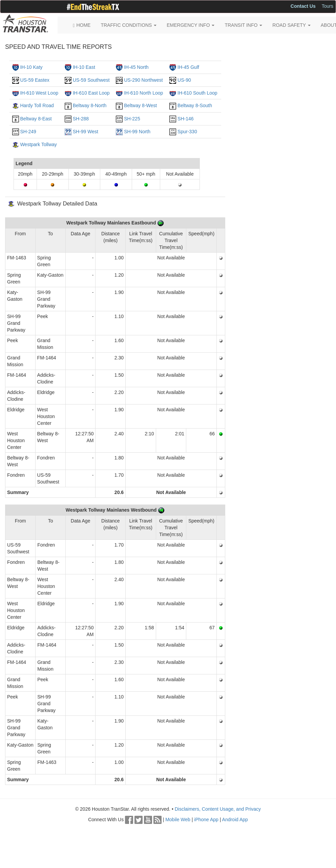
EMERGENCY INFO (191, 25)
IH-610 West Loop (39, 93)
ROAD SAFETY (291, 25)
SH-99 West (86, 132)
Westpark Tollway (38, 144)
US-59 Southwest (91, 80)
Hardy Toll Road (37, 105)
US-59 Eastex (35, 80)
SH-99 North (137, 132)
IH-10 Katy (31, 67)
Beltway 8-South (195, 105)
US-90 (184, 80)
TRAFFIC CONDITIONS (129, 25)
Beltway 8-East (36, 119)
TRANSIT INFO (243, 25)
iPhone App (206, 820)
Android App (235, 820)
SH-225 (132, 119)
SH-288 (81, 119)
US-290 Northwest (143, 80)
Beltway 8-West (140, 105)
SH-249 (28, 132)
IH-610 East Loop (91, 93)
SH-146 (185, 119)
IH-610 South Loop (197, 93)
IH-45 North (136, 67)
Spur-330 (187, 132)
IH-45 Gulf (188, 67)
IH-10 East (84, 67)
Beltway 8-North (90, 105)
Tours (328, 6)
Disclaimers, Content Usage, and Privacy (218, 809)
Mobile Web (178, 820)
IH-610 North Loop (143, 93)
